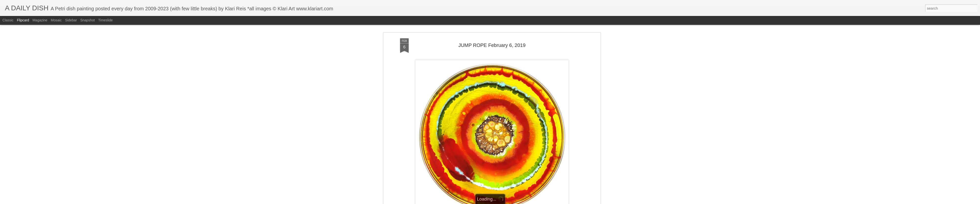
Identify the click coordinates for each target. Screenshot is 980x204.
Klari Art (515, 65)
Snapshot (88, 20)
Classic (8, 20)
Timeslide (105, 20)
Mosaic (56, 20)
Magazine (40, 20)
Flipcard (23, 20)
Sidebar (71, 20)
